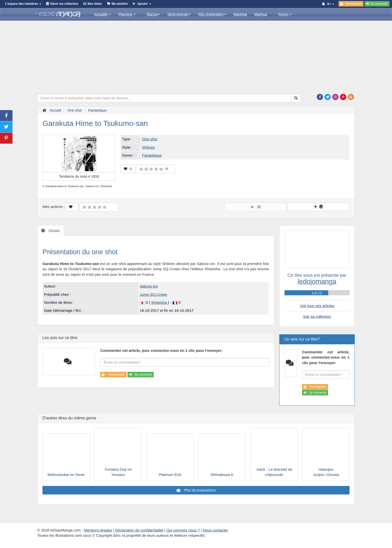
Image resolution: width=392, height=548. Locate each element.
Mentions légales (98, 530)
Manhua (261, 14)
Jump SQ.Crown (153, 294)
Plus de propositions (199, 490)
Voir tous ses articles (317, 306)
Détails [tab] (54, 231)
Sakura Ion (149, 286)
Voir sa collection (317, 316)
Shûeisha (160, 302)
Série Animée (179, 14)
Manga (153, 14)
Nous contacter (215, 530)
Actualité (102, 14)
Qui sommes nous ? (183, 530)
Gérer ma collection (64, 4)
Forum (285, 14)
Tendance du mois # (79, 176)
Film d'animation (212, 14)
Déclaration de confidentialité (139, 530)
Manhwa (240, 14)
